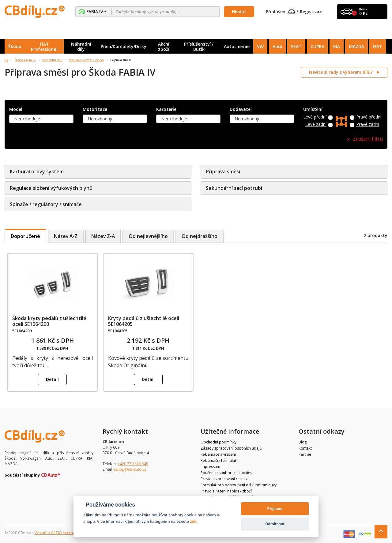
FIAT (378, 46)
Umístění (313, 109)
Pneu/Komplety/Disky (124, 46)
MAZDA (356, 46)
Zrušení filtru (368, 139)
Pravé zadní (368, 124)
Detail (52, 379)
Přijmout (275, 509)
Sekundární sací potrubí (234, 188)
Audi (277, 46)
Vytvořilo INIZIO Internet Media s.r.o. (66, 533)
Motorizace (95, 109)
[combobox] (41, 119)
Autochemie (237, 46)
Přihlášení (280, 12)
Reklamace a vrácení (218, 454)
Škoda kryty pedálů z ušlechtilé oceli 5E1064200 (49, 321)
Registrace (311, 12)
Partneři (305, 454)
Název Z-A (104, 236)
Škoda (15, 46)
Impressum (210, 467)
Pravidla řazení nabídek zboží (226, 491)
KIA (337, 46)
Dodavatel (241, 109)
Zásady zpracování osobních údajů (231, 448)
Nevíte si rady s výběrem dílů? (341, 72)
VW (260, 46)
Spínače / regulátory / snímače (46, 204)
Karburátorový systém (37, 172)
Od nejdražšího (202, 236)
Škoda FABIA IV (25, 60)
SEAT (296, 46)
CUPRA (317, 46)
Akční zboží (164, 47)
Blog (303, 442)
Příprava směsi (223, 172)
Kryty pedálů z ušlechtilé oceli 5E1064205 (144, 321)
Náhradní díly (81, 47)
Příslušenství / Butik (199, 47)
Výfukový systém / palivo (86, 60)
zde (193, 521)
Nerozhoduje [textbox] (27, 119)
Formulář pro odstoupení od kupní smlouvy (239, 485)
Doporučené (25, 236)
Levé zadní (316, 124)
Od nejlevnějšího (150, 236)
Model (16, 109)
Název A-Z (66, 236)
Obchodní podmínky (219, 442)
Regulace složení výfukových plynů (51, 188)
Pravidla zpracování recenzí (224, 479)
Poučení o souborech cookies (226, 473)
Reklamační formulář (219, 460)
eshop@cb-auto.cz (130, 469)
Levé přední (315, 117)
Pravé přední (369, 117)
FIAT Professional (44, 47)
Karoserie (166, 109)
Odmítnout (275, 524)
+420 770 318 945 (133, 464)
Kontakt (305, 448)
